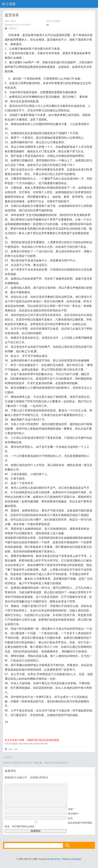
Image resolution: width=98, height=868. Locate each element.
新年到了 (9, 757)
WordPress (56, 863)
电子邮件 (74, 818)
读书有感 (56, 21)
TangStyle (76, 863)
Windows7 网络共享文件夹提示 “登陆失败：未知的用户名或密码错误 (36, 763)
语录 (16, 749)
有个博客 (9, 4)
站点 (70, 822)
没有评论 (13, 29)
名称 (71, 813)
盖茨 (11, 749)
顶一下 (9, 726)
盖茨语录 (12, 15)
